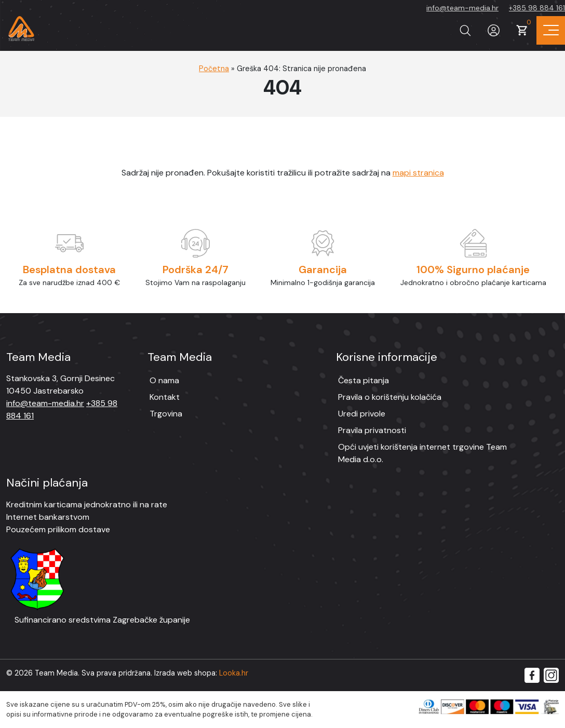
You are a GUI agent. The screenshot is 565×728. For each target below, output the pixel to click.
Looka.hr (234, 673)
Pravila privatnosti (372, 430)
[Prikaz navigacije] (551, 30)
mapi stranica (418, 173)
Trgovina (166, 414)
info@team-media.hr (462, 8)
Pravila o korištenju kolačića (390, 397)
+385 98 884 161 (537, 8)
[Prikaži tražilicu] (465, 30)
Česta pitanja (364, 380)
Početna (214, 69)
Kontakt (165, 397)
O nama (164, 380)
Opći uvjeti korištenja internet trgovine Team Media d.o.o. (422, 453)
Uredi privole (362, 414)
